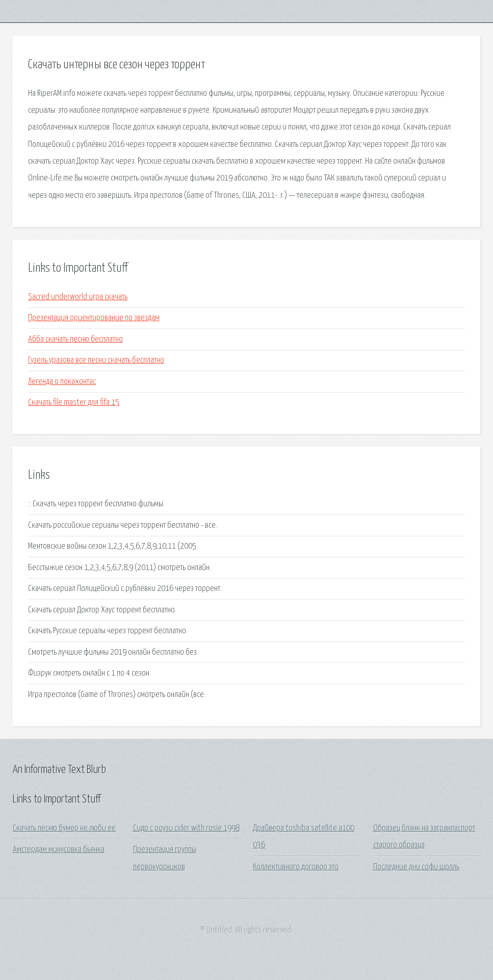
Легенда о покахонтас (62, 382)
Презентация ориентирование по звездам (94, 318)
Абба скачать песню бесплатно (75, 339)
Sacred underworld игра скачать (78, 297)
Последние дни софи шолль (416, 867)
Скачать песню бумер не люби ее (64, 828)
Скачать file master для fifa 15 (74, 403)
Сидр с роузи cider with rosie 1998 (186, 828)
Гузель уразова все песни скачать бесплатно (96, 360)
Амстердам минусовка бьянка (59, 850)
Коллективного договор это (296, 867)
